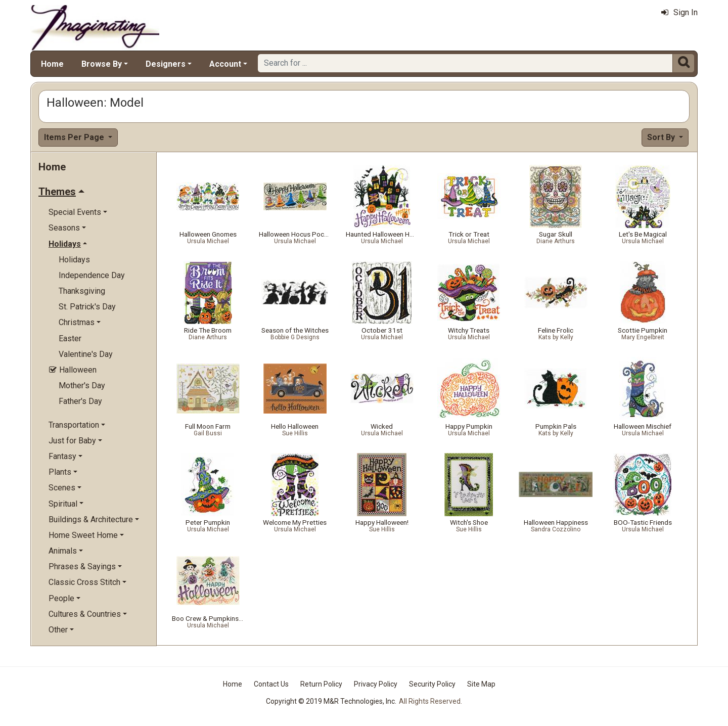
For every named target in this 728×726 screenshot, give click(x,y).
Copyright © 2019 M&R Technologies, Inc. (331, 701)
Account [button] (225, 64)
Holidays (74, 260)
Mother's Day (82, 385)
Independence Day (92, 275)
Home (52, 64)
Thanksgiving (82, 291)
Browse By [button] (102, 64)
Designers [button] (166, 64)
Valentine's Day (86, 354)
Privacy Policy (376, 684)
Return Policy (321, 684)
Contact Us (271, 684)
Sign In (679, 12)
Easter (70, 338)
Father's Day (80, 401)
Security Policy (432, 684)
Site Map (481, 684)
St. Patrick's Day (87, 307)
